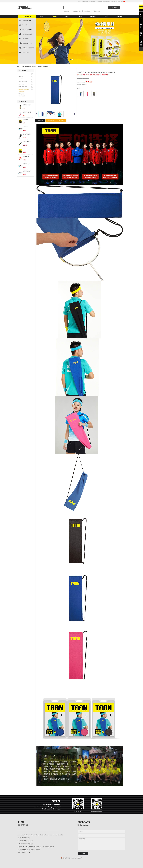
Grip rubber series (27, 30)
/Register (86, 1)
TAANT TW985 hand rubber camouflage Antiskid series (27, 142)
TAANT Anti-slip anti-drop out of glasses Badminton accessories (27, 171)
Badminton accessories (28, 48)
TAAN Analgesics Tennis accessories (27, 105)
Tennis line (87, 11)
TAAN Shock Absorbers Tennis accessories (27, 156)
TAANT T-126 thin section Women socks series (27, 112)
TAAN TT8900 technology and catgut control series (27, 149)
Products (28, 66)
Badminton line (77, 11)
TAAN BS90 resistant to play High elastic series (27, 120)
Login (83, 1)
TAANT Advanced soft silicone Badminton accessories (27, 127)
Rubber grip (97, 11)
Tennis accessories (27, 43)
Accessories (45, 66)
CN (122, 1)
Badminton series (27, 20)
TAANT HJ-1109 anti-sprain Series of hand (27, 134)
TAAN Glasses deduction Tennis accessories (27, 164)
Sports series (26, 39)
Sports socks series (27, 34)
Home (41, 16)
